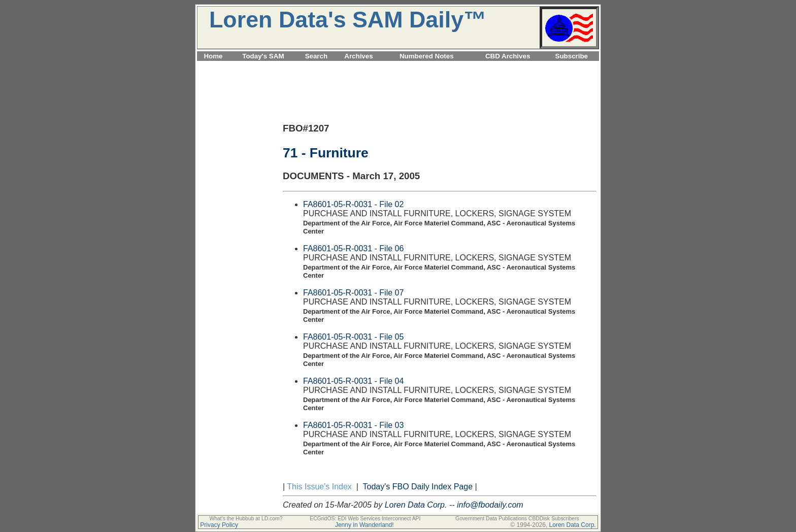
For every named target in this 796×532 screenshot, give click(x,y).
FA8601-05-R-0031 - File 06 (353, 248)
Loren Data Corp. (416, 505)
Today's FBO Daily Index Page (418, 487)
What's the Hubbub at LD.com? (246, 519)
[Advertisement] (398, 67)
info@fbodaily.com (490, 505)
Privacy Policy (219, 525)
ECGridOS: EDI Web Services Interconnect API (365, 519)
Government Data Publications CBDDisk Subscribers (517, 519)
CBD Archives (508, 56)
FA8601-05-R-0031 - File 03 (353, 425)
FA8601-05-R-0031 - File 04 (353, 381)
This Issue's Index (319, 487)
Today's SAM (263, 56)
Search (316, 56)
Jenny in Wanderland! (364, 525)
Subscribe (572, 56)
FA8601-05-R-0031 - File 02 (353, 204)
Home (213, 56)
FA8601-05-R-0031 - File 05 (353, 337)
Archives (358, 56)
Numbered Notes (427, 56)
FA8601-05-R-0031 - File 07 (353, 293)
